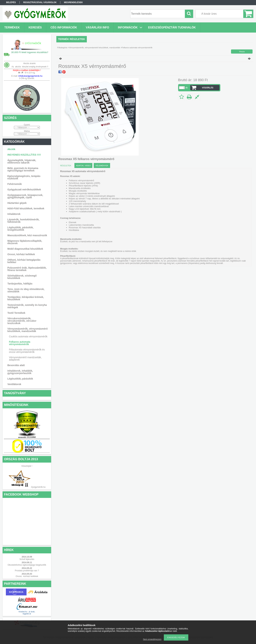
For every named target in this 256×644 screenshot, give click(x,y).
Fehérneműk (15, 184)
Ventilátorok (14, 384)
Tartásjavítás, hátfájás (20, 284)
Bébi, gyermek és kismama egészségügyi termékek (23, 169)
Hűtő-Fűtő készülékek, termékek (26, 208)
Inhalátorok (14, 214)
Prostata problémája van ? (27, 571)
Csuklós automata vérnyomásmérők (28, 336)
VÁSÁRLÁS (208, 88)
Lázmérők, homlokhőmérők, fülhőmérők (23, 221)
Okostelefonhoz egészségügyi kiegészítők (27, 565)
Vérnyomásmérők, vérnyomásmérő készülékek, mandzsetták (27, 330)
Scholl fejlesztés (27, 559)
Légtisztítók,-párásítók (20, 379)
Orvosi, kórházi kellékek (21, 254)
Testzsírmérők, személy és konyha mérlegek (27, 306)
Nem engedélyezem (152, 639)
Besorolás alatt (16, 365)
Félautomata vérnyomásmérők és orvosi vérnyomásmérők (27, 351)
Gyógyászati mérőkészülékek (24, 190)
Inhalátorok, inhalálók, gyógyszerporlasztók (20, 372)
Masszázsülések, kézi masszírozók (27, 235)
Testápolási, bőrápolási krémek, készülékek (26, 298)
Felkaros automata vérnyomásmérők (20, 343)
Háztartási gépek (17, 203)
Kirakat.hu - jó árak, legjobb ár (27, 613)
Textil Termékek (16, 313)
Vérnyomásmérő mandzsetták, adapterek (25, 359)
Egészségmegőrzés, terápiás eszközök (24, 177)
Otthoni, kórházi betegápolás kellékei (24, 261)
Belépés (11, 2)
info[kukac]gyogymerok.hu (30, 76)
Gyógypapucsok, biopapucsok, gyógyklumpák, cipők (25, 196)
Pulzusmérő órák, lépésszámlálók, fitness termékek (27, 269)
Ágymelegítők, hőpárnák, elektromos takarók (22, 161)
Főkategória (62, 48)
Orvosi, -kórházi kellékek (27, 576)
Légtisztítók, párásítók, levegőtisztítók (21, 229)
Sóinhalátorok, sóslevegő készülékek (22, 277)
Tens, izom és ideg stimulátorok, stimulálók (26, 290)
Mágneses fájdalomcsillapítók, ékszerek (25, 242)
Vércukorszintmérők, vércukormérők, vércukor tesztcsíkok (22, 321)
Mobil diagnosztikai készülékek (25, 249)
